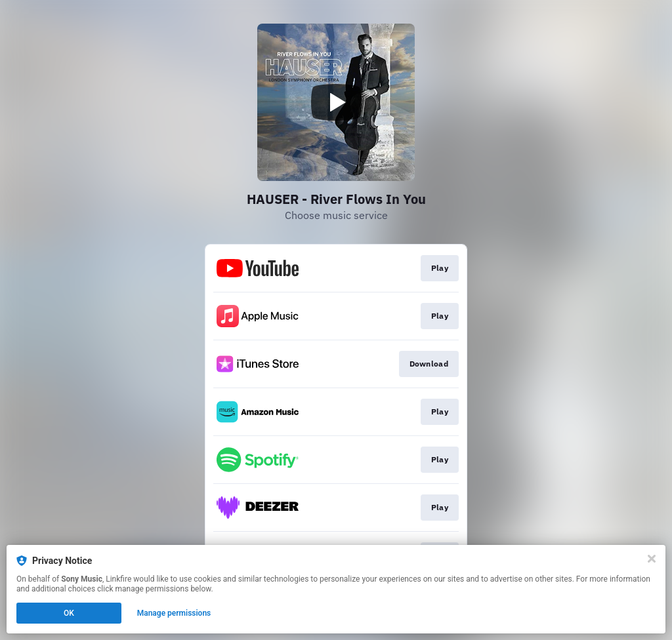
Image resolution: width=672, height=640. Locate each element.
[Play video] (336, 102)
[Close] (652, 559)
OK (69, 613)
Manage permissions (174, 613)
